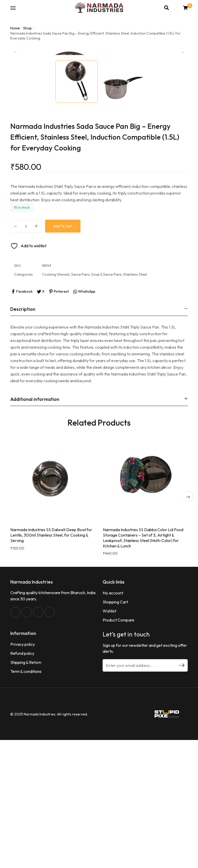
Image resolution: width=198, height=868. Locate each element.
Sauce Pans (80, 397)
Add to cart (63, 349)
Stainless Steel (135, 397)
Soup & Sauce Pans (106, 397)
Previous (15, 113)
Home (15, 28)
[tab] (99, 432)
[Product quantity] (26, 349)
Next (183, 113)
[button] (188, 619)
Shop (27, 28)
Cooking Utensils (56, 397)
